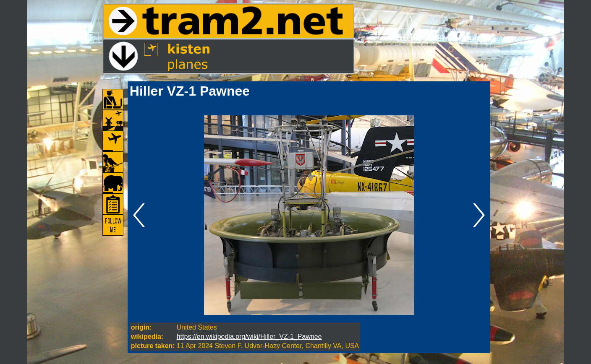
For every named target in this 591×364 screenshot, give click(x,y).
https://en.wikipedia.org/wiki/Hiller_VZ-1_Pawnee (249, 337)
